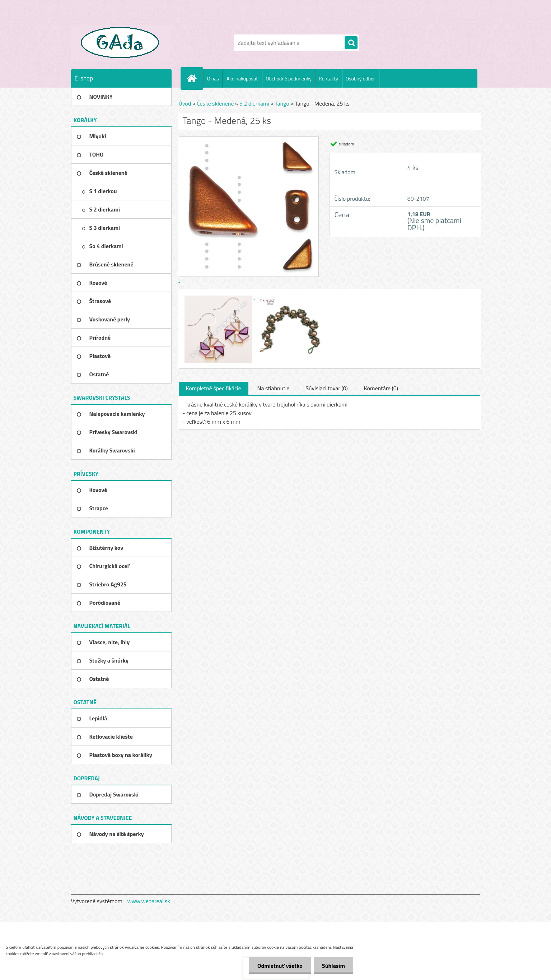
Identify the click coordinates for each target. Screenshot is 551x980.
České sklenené (215, 103)
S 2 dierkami (254, 103)
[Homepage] (195, 78)
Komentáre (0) (381, 388)
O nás (213, 78)
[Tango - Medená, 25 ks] (219, 297)
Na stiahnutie (274, 388)
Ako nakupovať (242, 78)
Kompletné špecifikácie (214, 388)
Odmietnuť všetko (278, 966)
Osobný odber (360, 78)
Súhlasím (333, 966)
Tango (282, 103)
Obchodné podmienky (289, 78)
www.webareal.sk (149, 901)
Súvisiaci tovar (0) (326, 388)
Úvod (185, 103)
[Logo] (120, 43)
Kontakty (329, 78)
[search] (351, 43)
